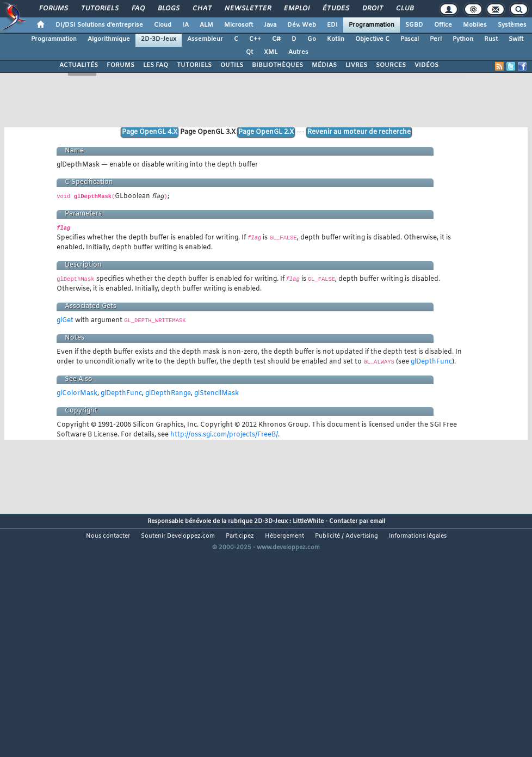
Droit (372, 9)
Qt (249, 52)
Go (312, 39)
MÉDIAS (324, 65)
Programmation (372, 25)
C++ (255, 39)
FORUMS (120, 65)
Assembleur (205, 39)
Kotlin (336, 39)
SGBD (414, 25)
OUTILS (232, 65)
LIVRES (356, 65)
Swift (516, 39)
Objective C (372, 39)
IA (185, 25)
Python (463, 39)
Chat (202, 9)
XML (271, 52)
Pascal (410, 39)
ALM (206, 25)
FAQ (138, 9)
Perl (436, 39)
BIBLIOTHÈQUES (277, 65)
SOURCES (391, 65)
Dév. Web (302, 25)
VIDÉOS (426, 65)
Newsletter (247, 9)
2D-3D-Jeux (159, 39)
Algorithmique (109, 39)
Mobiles (475, 25)
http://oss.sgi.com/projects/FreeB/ (224, 435)
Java (270, 25)
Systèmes (512, 25)
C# (276, 39)
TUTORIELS (194, 65)
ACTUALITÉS (79, 65)
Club (404, 9)
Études (335, 9)
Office (443, 25)
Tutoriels (99, 9)
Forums (53, 9)
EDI (332, 25)
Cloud (163, 25)
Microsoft (239, 25)
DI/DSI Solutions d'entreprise (99, 25)
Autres (298, 52)
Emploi (296, 9)
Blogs (168, 9)
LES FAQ (156, 65)
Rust (491, 39)
